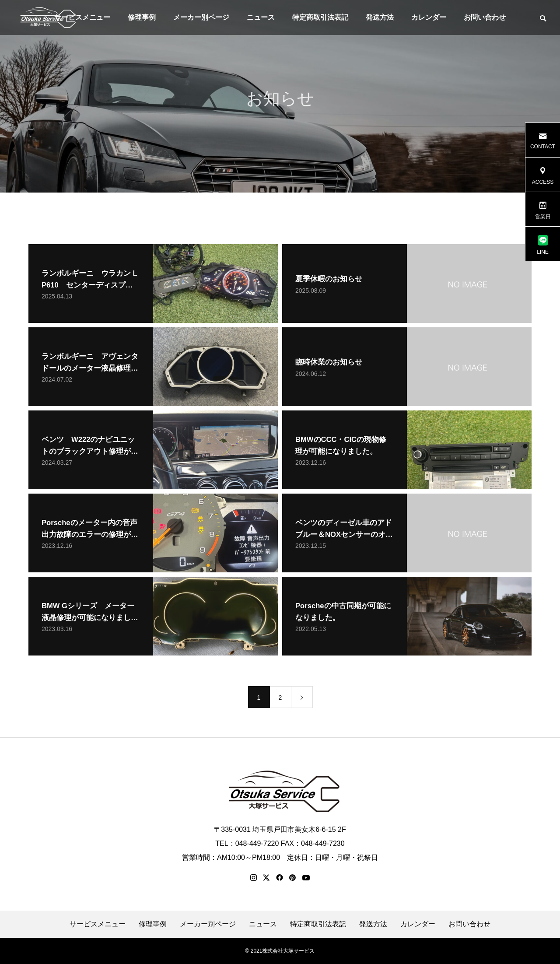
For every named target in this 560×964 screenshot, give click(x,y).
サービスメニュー (98, 924)
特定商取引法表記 (320, 17)
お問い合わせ (485, 17)
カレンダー (429, 17)
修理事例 (142, 17)
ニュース (261, 17)
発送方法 (380, 17)
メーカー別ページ (201, 17)
